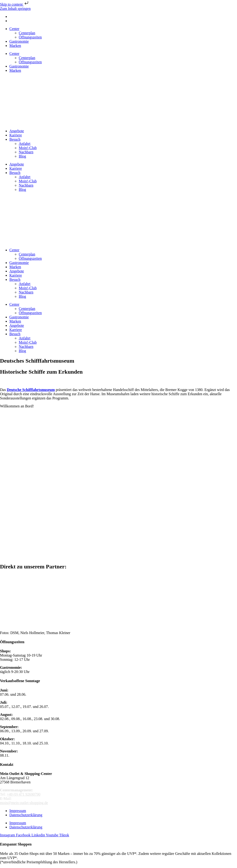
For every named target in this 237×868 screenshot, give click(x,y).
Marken (15, 46)
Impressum (18, 811)
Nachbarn (26, 152)
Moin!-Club (28, 148)
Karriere (16, 135)
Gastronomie (19, 41)
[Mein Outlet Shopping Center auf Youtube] (52, 835)
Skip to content (15, 4)
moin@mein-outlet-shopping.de (24, 803)
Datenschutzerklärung (26, 815)
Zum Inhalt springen (15, 9)
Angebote (17, 131)
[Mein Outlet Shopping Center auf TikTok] (64, 835)
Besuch (15, 139)
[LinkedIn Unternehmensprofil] (39, 835)
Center (14, 29)
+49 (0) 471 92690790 (24, 794)
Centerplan (27, 33)
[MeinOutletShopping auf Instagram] (8, 835)
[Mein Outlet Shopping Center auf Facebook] (24, 835)
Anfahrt (25, 144)
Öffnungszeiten (30, 37)
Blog (22, 156)
